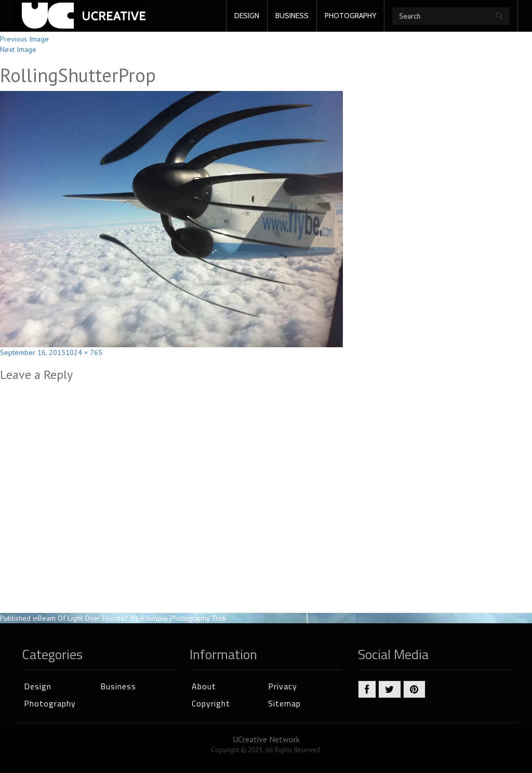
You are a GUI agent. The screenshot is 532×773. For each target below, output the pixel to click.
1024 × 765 (84, 352)
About (204, 686)
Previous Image (24, 39)
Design (38, 686)
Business (118, 686)
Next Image (18, 49)
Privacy (283, 686)
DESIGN (247, 16)
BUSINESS (292, 16)
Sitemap (284, 703)
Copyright (211, 703)
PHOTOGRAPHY (350, 16)
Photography (50, 703)
